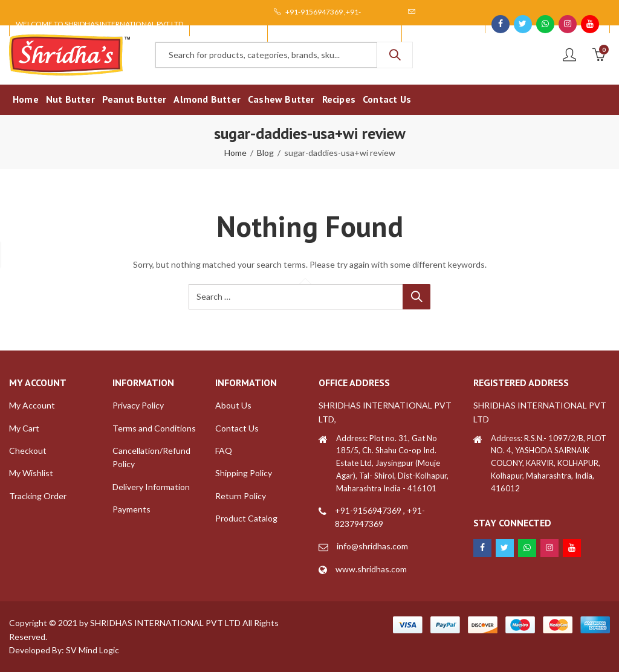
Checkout (28, 451)
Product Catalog (246, 518)
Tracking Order (38, 496)
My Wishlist (31, 473)
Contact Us (237, 428)
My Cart (24, 428)
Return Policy (241, 496)
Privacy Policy (138, 405)
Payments (131, 509)
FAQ (224, 451)
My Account (32, 405)
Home (235, 153)
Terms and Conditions (154, 428)
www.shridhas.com (371, 569)
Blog (265, 153)
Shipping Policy (244, 473)
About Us (233, 405)
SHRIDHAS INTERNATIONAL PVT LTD (165, 623)
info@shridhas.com (372, 546)
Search (395, 55)
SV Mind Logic (92, 650)
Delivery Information (151, 487)
